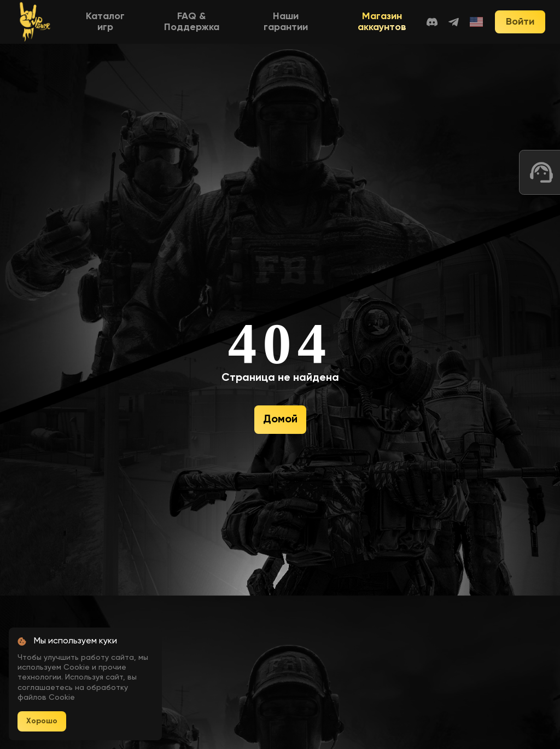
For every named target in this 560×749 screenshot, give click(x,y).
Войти (520, 22)
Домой (280, 420)
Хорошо (42, 721)
